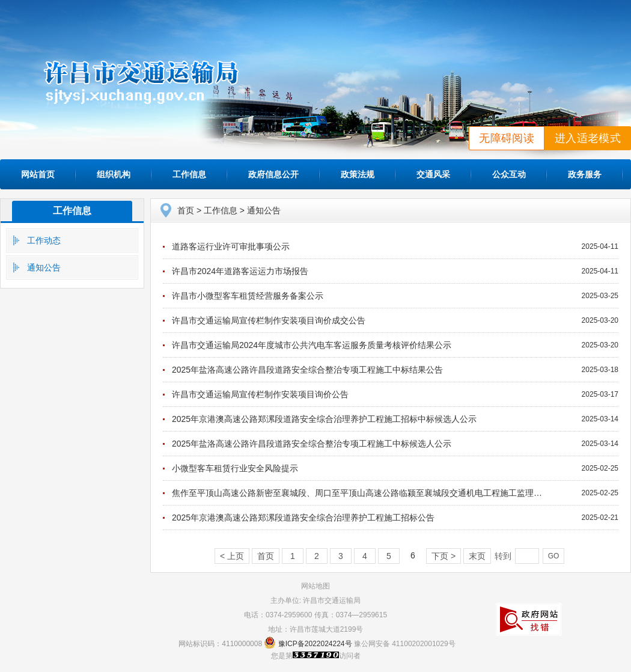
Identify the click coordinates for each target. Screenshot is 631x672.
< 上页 (232, 556)
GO (554, 556)
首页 (186, 210)
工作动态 (44, 240)
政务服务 (585, 174)
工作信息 (189, 174)
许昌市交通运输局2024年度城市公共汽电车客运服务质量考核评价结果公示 (312, 345)
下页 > (444, 556)
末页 (477, 556)
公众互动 (509, 174)
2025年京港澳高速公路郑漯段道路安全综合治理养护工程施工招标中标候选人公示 (324, 419)
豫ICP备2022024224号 (315, 644)
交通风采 (433, 174)
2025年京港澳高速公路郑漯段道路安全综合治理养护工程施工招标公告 (303, 518)
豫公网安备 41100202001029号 (405, 644)
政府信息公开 (273, 174)
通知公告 (44, 267)
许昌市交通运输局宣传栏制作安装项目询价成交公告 (269, 320)
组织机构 (114, 174)
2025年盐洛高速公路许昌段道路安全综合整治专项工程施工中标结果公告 (307, 370)
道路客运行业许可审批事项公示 (231, 246)
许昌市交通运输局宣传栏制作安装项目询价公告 (260, 394)
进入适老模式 (588, 138)
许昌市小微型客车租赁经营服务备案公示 (248, 296)
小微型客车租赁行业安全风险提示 (235, 468)
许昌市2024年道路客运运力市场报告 (240, 271)
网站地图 (315, 586)
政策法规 (358, 174)
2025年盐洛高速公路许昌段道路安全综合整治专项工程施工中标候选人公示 (312, 444)
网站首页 (38, 174)
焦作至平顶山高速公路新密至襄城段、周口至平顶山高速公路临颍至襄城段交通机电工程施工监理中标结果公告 (378, 493)
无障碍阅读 (507, 138)
